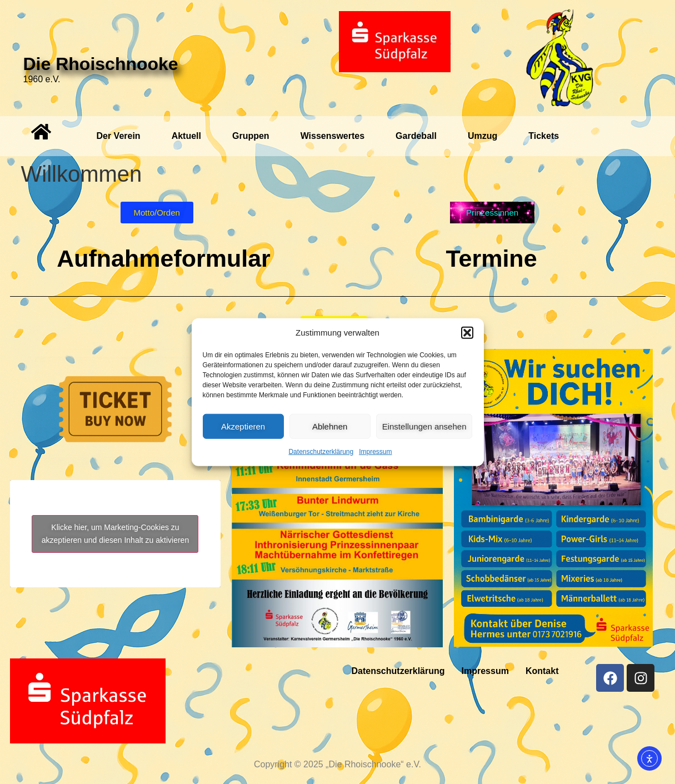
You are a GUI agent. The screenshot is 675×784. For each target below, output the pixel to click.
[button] (467, 333)
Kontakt (542, 671)
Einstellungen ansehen (424, 426)
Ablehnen (330, 426)
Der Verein (118, 136)
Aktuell (186, 136)
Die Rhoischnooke (101, 64)
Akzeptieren (243, 426)
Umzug (482, 136)
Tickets (544, 136)
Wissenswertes (332, 136)
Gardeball (416, 136)
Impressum (375, 452)
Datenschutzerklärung (321, 452)
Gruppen (251, 136)
